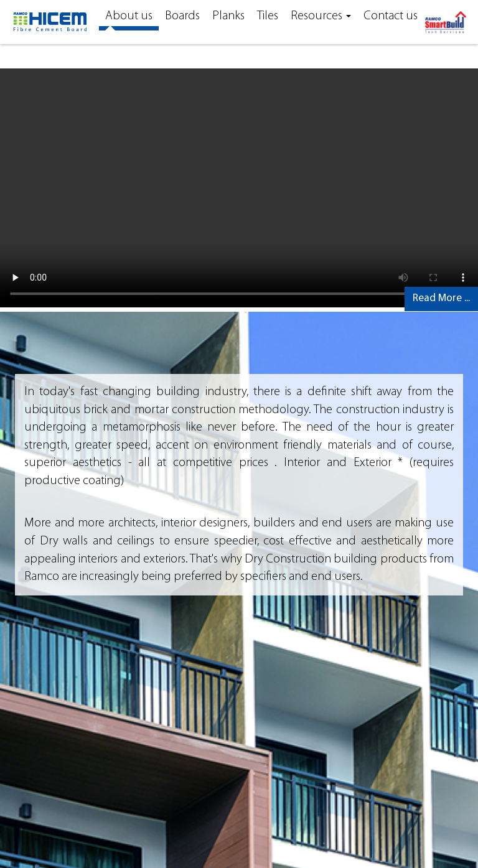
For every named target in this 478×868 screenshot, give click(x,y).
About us (129, 16)
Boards (182, 16)
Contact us (391, 16)
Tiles (268, 16)
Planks (228, 16)
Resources (321, 16)
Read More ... (441, 298)
